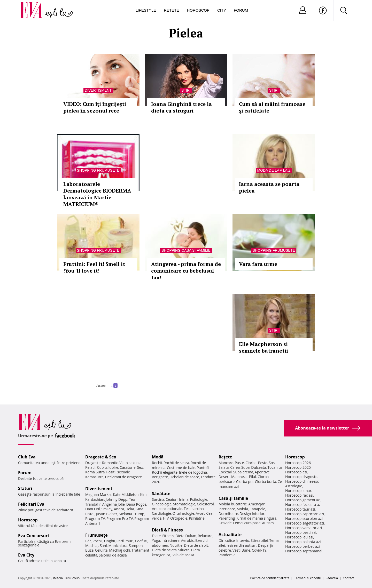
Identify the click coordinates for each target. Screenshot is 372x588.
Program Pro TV (120, 518)
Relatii (90, 467)
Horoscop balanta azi (303, 542)
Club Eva (27, 457)
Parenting (227, 518)
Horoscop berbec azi (303, 546)
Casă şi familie (233, 498)
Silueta (184, 550)
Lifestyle (146, 10)
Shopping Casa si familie (186, 250)
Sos (272, 463)
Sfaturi (25, 488)
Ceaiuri (172, 499)
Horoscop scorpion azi (304, 518)
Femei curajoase (247, 523)
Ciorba (251, 463)
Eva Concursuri (33, 536)
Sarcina (158, 499)
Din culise (227, 540)
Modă (158, 457)
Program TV (95, 518)
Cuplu (102, 467)
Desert (224, 477)
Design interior (252, 514)
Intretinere (171, 540)
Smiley (107, 509)
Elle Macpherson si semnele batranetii (263, 347)
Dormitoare (228, 514)
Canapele (257, 509)
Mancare (226, 463)
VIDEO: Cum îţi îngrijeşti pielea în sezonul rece (95, 107)
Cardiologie (161, 513)
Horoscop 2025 (298, 467)
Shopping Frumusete (98, 170)
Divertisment (98, 90)
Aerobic (188, 540)
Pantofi (203, 468)
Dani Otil (93, 509)
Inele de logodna (193, 472)
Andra (119, 509)
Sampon (136, 546)
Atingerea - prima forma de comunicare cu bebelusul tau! (186, 271)
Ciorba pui (245, 482)
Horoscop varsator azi (304, 528)
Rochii (98, 541)
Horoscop (198, 10)
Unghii (110, 541)
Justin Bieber (106, 514)
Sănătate (161, 494)
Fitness (168, 536)
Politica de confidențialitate (270, 578)
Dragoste (93, 463)
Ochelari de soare (184, 477)
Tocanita (275, 467)
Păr (88, 541)
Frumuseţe (96, 535)
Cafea (235, 467)
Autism (268, 523)
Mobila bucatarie (233, 504)
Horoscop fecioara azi (303, 504)
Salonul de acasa (113, 555)
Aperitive (262, 472)
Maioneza (239, 477)
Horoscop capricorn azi (305, 514)
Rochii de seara (176, 463)
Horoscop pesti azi (301, 532)
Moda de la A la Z (274, 170)
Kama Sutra (95, 472)
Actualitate (230, 535)
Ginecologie (162, 504)
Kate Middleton (126, 494)
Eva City (26, 555)
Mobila (242, 509)
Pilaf (253, 477)
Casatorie (128, 467)
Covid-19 (259, 550)
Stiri (186, 90)
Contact (348, 578)
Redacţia (332, 578)
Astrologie (294, 486)
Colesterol (205, 504)
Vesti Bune (241, 550)
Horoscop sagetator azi (305, 523)
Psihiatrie (197, 518)
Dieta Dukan (186, 536)
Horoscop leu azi (299, 537)
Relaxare (205, 536)
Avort (200, 513)
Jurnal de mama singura (256, 518)
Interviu (243, 540)
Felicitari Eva (31, 504)
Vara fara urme (258, 264)
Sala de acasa (183, 555)
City (222, 10)
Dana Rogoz (136, 504)
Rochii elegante (165, 472)
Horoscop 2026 (298, 463)
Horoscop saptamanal (304, 551)
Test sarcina (194, 509)
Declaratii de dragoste (124, 477)
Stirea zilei (259, 540)
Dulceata (258, 467)
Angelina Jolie (114, 504)
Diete (156, 536)
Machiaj (92, 546)
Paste (239, 463)
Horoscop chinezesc (302, 481)
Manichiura (118, 546)
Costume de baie (181, 468)
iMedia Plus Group (66, 578)
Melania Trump (131, 514)
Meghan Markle (98, 494)
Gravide (225, 523)
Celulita (101, 550)
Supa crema (243, 472)
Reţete (225, 457)
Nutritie (176, 545)
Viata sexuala (130, 463)
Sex (140, 467)
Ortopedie (179, 518)
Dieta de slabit (196, 545)
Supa (246, 467)
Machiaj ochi (119, 550)
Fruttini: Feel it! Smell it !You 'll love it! (94, 267)
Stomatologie (184, 504)
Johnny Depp (117, 499)
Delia (130, 509)
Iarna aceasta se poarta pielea (269, 187)
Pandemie (227, 555)
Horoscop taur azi (300, 509)
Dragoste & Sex (101, 457)
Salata (224, 467)
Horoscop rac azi (299, 495)
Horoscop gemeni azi (303, 500)
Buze (89, 550)
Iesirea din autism (242, 545)
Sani (103, 546)
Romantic (110, 463)
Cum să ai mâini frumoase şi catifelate (272, 107)
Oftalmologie (183, 513)
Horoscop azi (296, 472)
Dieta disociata (164, 550)
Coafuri (141, 541)
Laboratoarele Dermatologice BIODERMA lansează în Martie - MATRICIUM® (97, 194)
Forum (241, 10)
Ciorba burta (266, 482)
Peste (263, 463)
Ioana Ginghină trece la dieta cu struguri (181, 107)
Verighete (160, 477)
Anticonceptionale (167, 509)
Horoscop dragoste (301, 477)
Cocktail (225, 472)
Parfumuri (125, 541)
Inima (184, 499)
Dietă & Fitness (167, 530)
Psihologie (199, 499)
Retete (171, 10)
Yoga (156, 540)
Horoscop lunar (298, 491)
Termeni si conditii (308, 578)
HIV (166, 518)
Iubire (113, 467)
